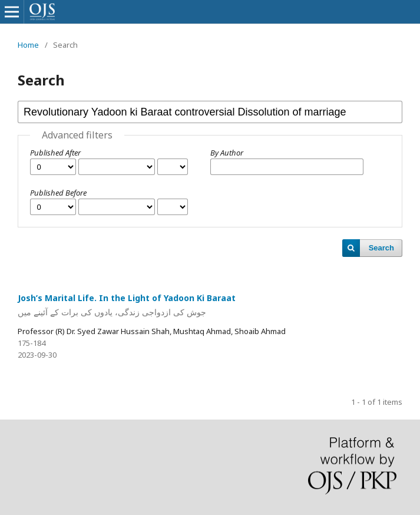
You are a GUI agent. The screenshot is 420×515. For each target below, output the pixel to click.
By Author (227, 153)
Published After (55, 153)
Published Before (58, 193)
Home (28, 45)
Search (381, 248)
